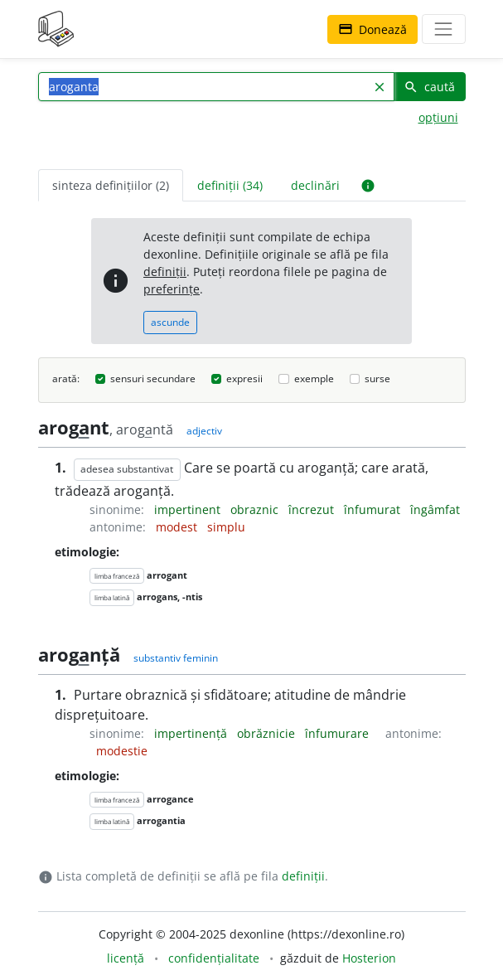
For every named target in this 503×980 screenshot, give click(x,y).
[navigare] (443, 29)
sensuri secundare (153, 378)
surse (377, 378)
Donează (372, 29)
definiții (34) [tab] (230, 185)
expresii (244, 378)
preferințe (172, 289)
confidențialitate (214, 958)
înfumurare (339, 733)
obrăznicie (268, 733)
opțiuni (438, 117)
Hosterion (369, 958)
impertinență (192, 733)
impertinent (189, 509)
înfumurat (374, 509)
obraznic (256, 509)
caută (429, 87)
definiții (165, 272)
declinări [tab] (315, 185)
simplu (226, 527)
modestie (122, 751)
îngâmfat (435, 509)
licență (126, 958)
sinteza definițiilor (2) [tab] (111, 185)
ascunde (170, 322)
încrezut (313, 509)
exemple (314, 378)
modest (178, 527)
